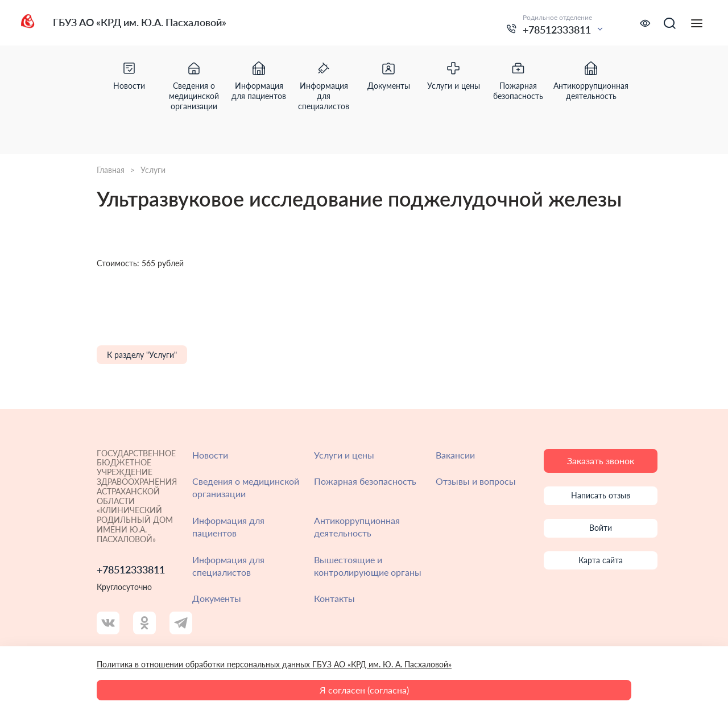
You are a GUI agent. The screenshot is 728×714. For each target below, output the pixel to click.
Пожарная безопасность (365, 481)
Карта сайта (601, 560)
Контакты (334, 598)
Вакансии (455, 455)
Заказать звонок (601, 461)
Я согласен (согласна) (364, 690)
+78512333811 (557, 30)
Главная (111, 170)
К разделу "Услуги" (142, 355)
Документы (217, 598)
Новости (210, 455)
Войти (601, 528)
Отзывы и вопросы (476, 481)
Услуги (153, 170)
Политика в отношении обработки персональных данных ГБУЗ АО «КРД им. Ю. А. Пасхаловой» (274, 664)
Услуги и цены (344, 455)
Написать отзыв (601, 495)
